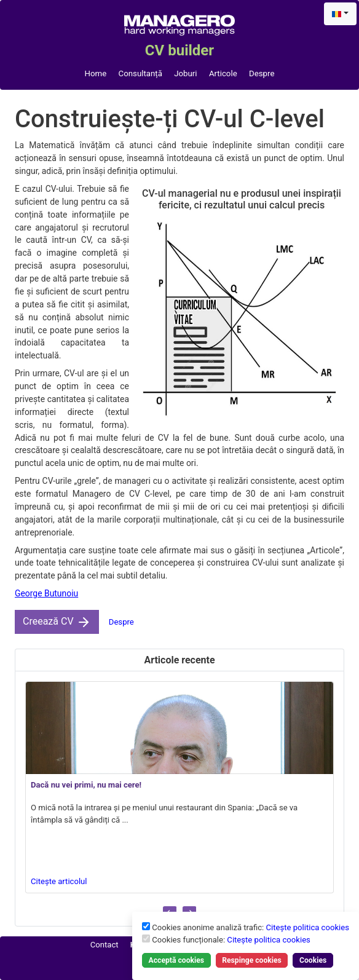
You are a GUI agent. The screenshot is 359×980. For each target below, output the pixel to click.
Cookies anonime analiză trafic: (251, 927)
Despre (262, 73)
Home (96, 73)
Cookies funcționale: (231, 940)
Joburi (185, 73)
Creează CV (57, 622)
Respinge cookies (252, 960)
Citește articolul (59, 881)
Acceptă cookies (176, 960)
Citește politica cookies (307, 927)
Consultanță (140, 73)
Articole (223, 73)
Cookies (313, 960)
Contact (105, 945)
